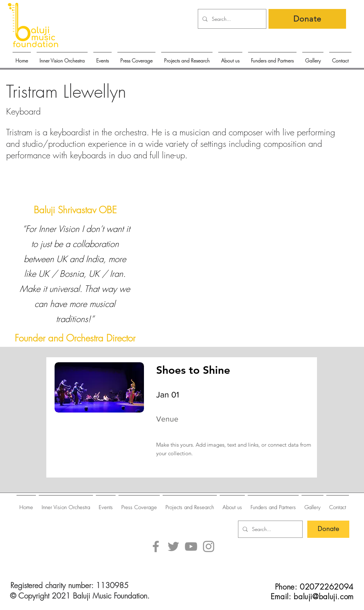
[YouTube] (191, 546)
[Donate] (307, 19)
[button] (102, 57)
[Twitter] (173, 546)
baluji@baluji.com (324, 597)
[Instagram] (209, 546)
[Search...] (231, 19)
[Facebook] (156, 546)
